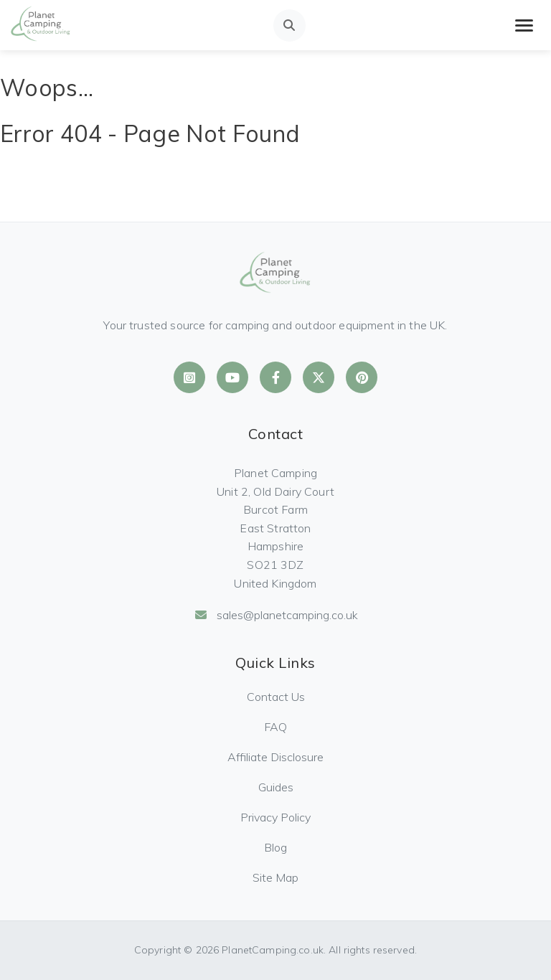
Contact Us (276, 697)
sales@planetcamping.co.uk (276, 615)
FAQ (275, 727)
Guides (276, 787)
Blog (275, 847)
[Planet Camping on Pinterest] (362, 377)
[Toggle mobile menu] (524, 25)
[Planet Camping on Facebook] (275, 377)
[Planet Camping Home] (41, 25)
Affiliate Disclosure (275, 757)
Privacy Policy (275, 817)
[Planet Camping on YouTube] (232, 377)
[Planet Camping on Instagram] (189, 377)
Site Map (275, 877)
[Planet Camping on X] (319, 377)
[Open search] (289, 25)
